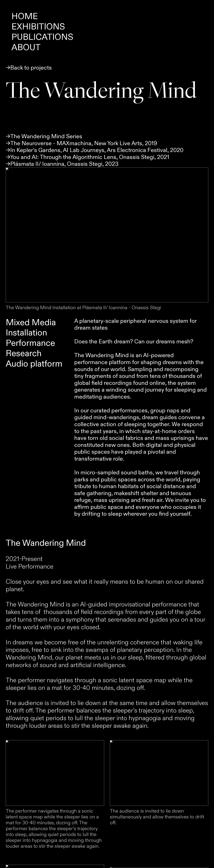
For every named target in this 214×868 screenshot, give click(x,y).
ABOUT (26, 48)
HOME (25, 16)
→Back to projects (29, 68)
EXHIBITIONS (38, 27)
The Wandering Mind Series (46, 136)
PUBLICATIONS (42, 37)
